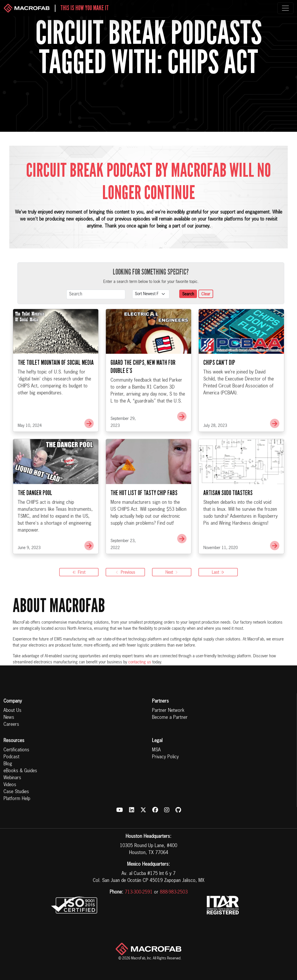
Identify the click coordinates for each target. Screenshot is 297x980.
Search (188, 294)
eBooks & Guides (20, 771)
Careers (11, 725)
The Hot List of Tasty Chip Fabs (144, 521)
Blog (8, 764)
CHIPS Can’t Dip (219, 391)
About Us (12, 711)
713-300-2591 (139, 892)
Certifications (16, 750)
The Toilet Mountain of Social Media (56, 391)
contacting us (140, 662)
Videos (10, 785)
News (9, 718)
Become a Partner (170, 718)
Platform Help (17, 799)
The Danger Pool (35, 521)
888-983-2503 (174, 892)
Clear (206, 294)
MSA (156, 750)
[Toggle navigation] (285, 8)
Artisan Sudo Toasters (228, 521)
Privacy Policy (165, 757)
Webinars (12, 778)
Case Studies (16, 792)
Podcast (11, 757)
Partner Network (168, 711)
